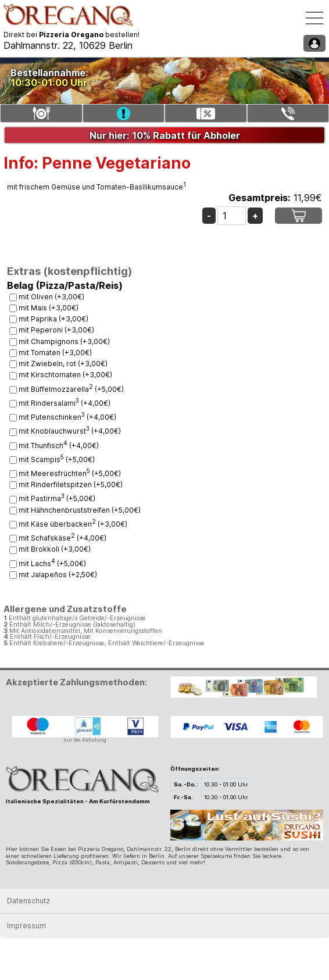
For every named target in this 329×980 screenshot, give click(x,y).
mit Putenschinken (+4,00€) (67, 417)
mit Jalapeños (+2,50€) (58, 575)
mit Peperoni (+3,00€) (56, 330)
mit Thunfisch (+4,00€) (59, 446)
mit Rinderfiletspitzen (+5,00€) (71, 484)
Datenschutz (28, 901)
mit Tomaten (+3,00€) (55, 353)
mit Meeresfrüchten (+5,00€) (70, 473)
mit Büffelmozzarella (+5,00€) (71, 389)
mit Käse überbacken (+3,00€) (73, 524)
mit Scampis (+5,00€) (57, 459)
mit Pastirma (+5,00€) (57, 498)
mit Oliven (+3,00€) (51, 297)
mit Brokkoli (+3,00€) (55, 549)
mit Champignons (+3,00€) (64, 341)
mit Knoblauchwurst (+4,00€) (70, 431)
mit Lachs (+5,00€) (52, 564)
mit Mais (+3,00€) (49, 308)
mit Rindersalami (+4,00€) (65, 403)
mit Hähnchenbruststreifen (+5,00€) (80, 510)
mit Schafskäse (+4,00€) (62, 538)
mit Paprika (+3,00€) (53, 319)
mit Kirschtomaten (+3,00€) (65, 375)
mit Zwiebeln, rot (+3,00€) (63, 364)
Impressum (26, 926)
